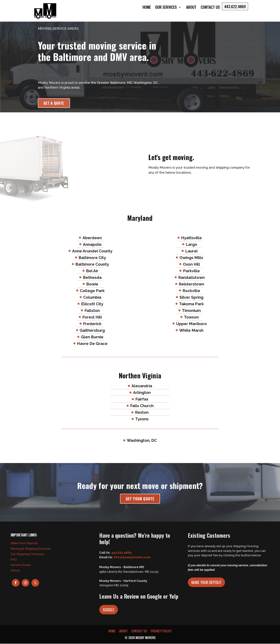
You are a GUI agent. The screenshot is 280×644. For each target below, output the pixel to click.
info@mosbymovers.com (132, 558)
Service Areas (21, 565)
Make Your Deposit (24, 544)
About (191, 7)
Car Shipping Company (27, 555)
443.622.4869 (235, 6)
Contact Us (210, 7)
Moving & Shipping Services (31, 549)
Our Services (170, 7)
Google (109, 610)
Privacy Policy (161, 631)
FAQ (14, 560)
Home (147, 7)
